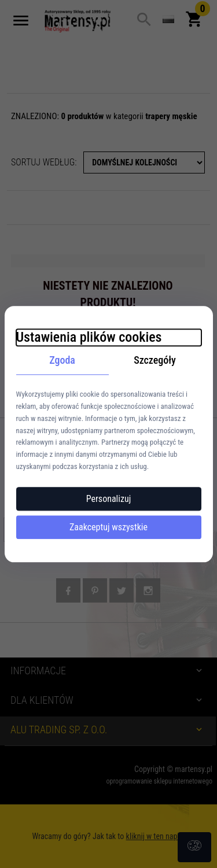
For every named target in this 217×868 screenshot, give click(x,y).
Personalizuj (109, 499)
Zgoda (62, 360)
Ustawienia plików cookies (89, 337)
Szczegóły (155, 360)
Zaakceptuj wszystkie (108, 527)
